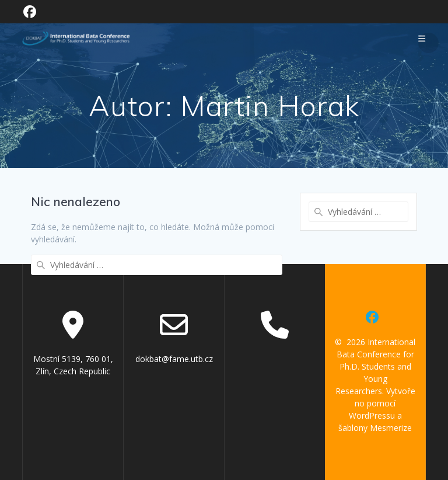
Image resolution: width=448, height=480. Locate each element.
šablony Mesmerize (375, 428)
